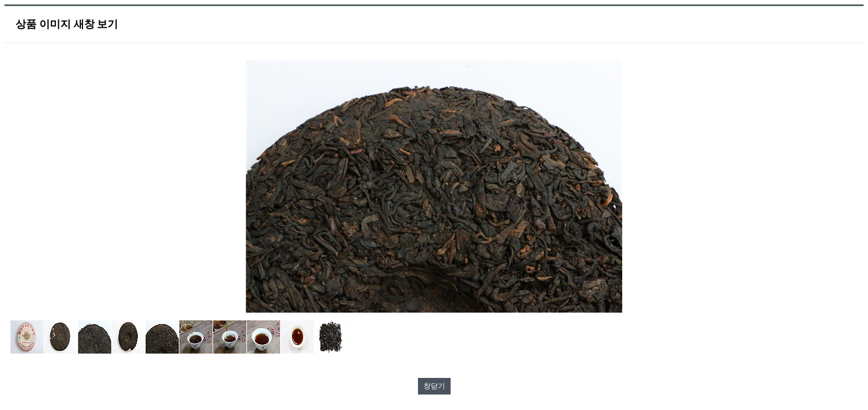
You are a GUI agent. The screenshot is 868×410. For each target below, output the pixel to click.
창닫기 (434, 386)
